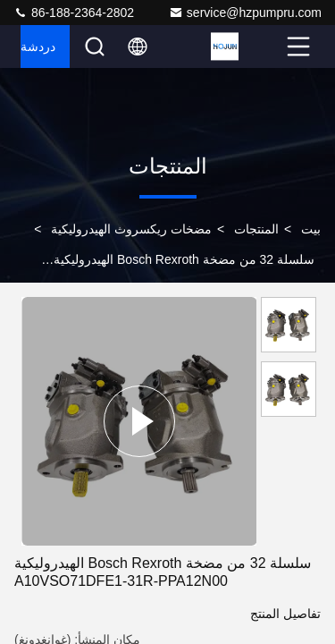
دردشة (38, 47)
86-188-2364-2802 (74, 13)
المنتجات (256, 229)
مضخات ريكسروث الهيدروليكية (131, 229)
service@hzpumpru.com (245, 13)
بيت (311, 229)
